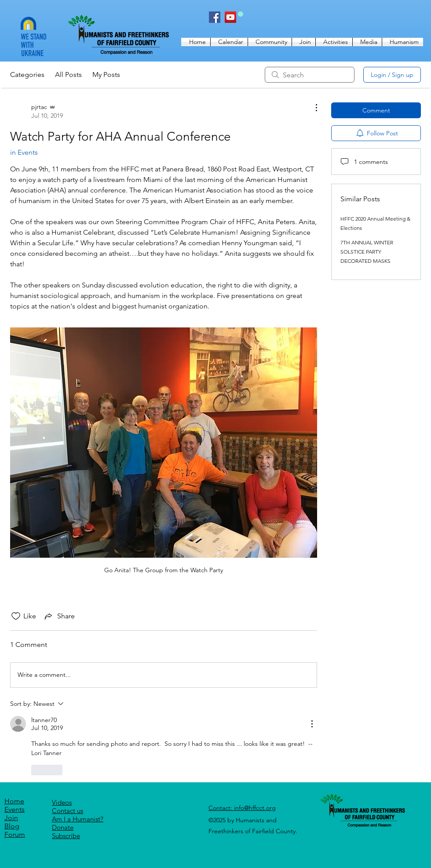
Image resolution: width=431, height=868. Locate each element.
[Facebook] (215, 17)
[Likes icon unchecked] (16, 616)
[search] (310, 75)
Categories (27, 74)
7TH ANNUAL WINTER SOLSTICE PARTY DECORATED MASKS (367, 252)
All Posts (68, 74)
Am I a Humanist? (78, 819)
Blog (12, 826)
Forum (15, 834)
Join (11, 818)
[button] (270, 42)
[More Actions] (312, 108)
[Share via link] (59, 616)
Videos (62, 802)
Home (14, 801)
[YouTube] (230, 17)
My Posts (106, 74)
